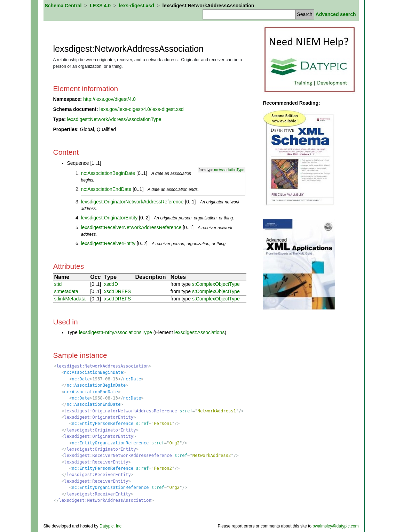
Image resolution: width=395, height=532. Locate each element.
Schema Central (63, 6)
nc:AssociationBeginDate (108, 173)
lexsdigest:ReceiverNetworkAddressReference (131, 227)
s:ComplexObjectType (216, 284)
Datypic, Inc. (111, 526)
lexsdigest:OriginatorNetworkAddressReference (132, 202)
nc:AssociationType (229, 170)
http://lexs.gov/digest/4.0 (109, 99)
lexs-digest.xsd (137, 6)
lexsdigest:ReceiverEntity (108, 243)
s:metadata (66, 291)
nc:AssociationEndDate (106, 189)
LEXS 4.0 (100, 6)
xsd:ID (111, 284)
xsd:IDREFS (117, 291)
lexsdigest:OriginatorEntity (109, 218)
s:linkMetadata (70, 299)
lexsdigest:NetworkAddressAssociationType (114, 119)
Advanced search (336, 14)
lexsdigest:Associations (200, 332)
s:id (58, 284)
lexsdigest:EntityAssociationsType (116, 332)
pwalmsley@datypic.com (335, 526)
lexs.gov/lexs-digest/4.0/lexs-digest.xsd (142, 109)
